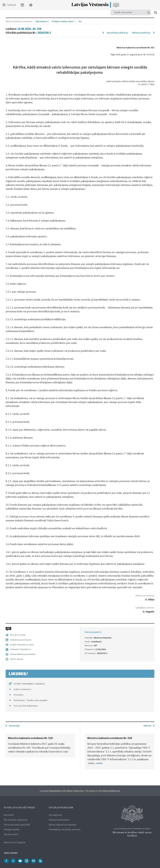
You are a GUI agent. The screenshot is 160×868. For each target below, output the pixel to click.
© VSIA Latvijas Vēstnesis (19, 807)
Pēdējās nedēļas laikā (62, 21)
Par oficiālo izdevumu (16, 820)
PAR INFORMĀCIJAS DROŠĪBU (23, 654)
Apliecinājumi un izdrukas (63, 825)
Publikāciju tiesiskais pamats (65, 829)
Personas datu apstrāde (17, 825)
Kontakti (9, 815)
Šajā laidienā (41, 21)
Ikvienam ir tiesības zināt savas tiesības (132, 834)
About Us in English (15, 842)
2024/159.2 (44, 33)
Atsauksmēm (11, 834)
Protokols (19, 695)
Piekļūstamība (12, 829)
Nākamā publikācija (141, 33)
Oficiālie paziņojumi (61, 807)
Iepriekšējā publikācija (117, 33)
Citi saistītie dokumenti (26, 706)
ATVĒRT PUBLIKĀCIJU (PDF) (22, 645)
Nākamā (147, 726)
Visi (80, 21)
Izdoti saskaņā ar (22, 689)
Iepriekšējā (14, 726)
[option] (40, 746)
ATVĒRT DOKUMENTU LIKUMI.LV (29, 684)
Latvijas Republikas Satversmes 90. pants (132, 829)
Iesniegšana (55, 815)
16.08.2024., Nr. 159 (29, 29)
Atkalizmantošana (59, 820)
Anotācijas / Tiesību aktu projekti (31, 700)
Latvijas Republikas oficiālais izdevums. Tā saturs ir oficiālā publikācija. (80, 791)
